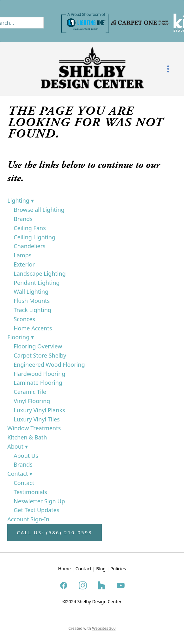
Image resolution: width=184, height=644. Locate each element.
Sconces (24, 319)
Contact (20, 474)
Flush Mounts (32, 301)
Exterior (24, 264)
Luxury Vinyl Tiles (37, 419)
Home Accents (33, 328)
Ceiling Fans (30, 228)
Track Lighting (32, 310)
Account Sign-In (28, 519)
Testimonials (30, 492)
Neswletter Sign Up (39, 501)
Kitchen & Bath (27, 437)
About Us (26, 456)
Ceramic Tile (30, 392)
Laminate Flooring (38, 383)
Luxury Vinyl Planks (39, 410)
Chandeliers (29, 246)
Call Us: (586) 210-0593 (54, 532)
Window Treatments (34, 428)
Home (64, 569)
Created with (92, 628)
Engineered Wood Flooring (49, 365)
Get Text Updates (36, 510)
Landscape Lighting (40, 273)
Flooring (21, 337)
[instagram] (83, 585)
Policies (118, 569)
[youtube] (120, 585)
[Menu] (168, 69)
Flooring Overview (38, 346)
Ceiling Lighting (34, 237)
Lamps (22, 255)
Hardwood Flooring (39, 374)
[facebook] (64, 585)
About (18, 446)
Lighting (20, 200)
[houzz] (101, 585)
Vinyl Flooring (32, 401)
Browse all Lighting (39, 210)
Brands (23, 219)
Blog (101, 569)
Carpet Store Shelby (40, 355)
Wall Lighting (31, 291)
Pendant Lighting (37, 283)
